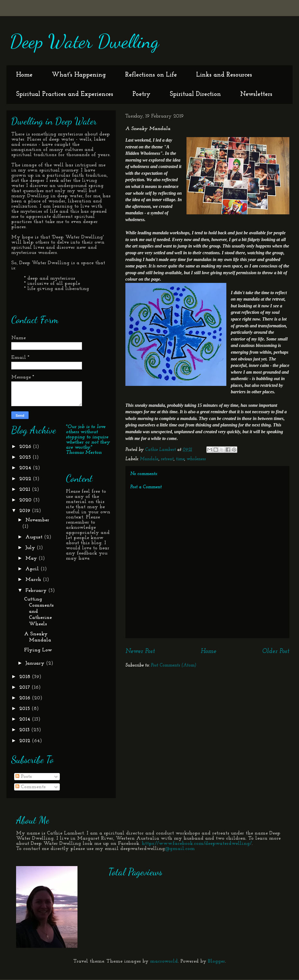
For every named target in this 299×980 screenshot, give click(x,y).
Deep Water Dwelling (84, 41)
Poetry (141, 94)
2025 (26, 457)
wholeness (196, 459)
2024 (26, 468)
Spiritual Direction (195, 94)
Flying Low (38, 650)
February (37, 591)
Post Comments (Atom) (174, 665)
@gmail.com (180, 849)
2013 (25, 730)
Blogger (217, 961)
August (35, 537)
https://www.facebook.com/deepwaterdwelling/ (197, 844)
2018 (26, 677)
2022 (26, 479)
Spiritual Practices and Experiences (65, 94)
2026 (26, 447)
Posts (24, 777)
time (180, 459)
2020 (26, 500)
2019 (26, 511)
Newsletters (256, 94)
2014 (26, 719)
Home (24, 75)
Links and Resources (224, 75)
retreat (167, 459)
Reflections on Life (151, 75)
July (31, 548)
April (33, 569)
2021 (26, 490)
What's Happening (79, 75)
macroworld (164, 961)
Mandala (149, 459)
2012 (26, 741)
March (34, 580)
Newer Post (140, 651)
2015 (25, 709)
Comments (31, 787)
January (36, 663)
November (37, 520)
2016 (26, 698)
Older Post (276, 651)
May (32, 558)
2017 (25, 687)
